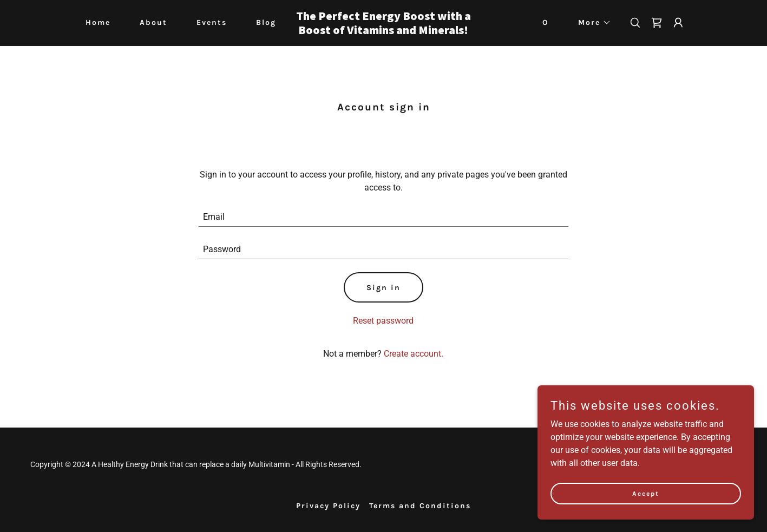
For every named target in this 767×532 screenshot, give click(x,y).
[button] (591, 23)
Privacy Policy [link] (328, 506)
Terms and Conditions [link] (420, 506)
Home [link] (98, 22)
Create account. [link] (414, 354)
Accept (646, 493)
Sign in (383, 288)
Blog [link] (266, 22)
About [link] (153, 22)
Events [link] (212, 22)
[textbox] (383, 217)
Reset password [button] (383, 321)
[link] (383, 31)
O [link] (546, 22)
